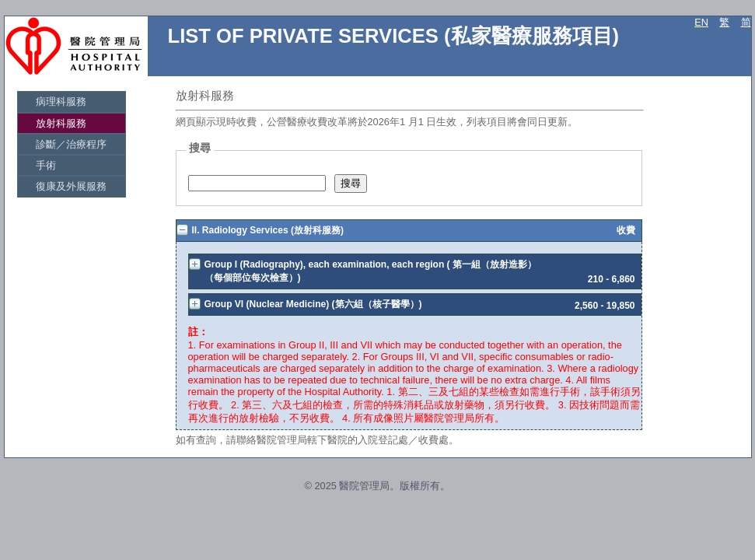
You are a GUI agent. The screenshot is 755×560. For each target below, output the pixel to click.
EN (701, 22)
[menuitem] (72, 101)
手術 (46, 165)
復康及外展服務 (72, 186)
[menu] (72, 144)
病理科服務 (61, 101)
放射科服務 (61, 123)
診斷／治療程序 (72, 144)
